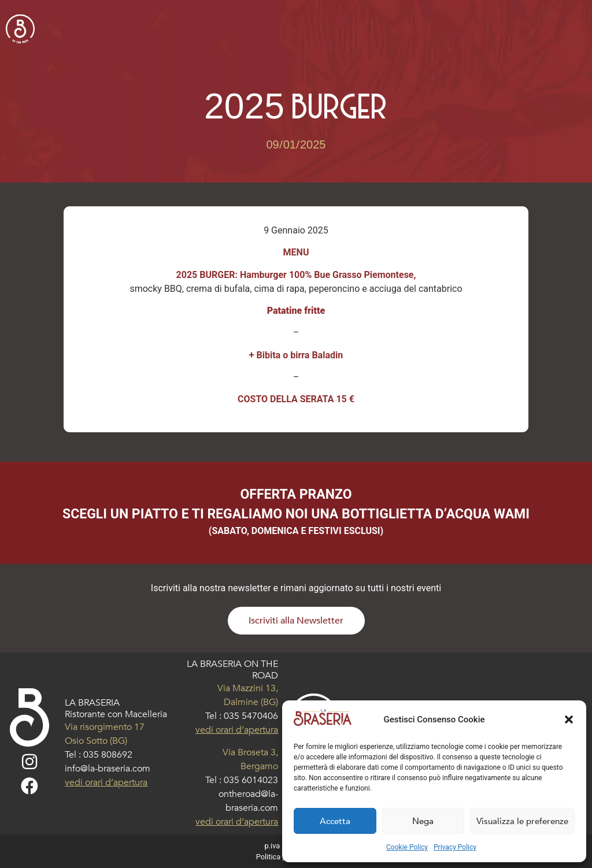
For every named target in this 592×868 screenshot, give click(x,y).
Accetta (335, 821)
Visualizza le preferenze (522, 821)
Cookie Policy (407, 847)
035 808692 (108, 755)
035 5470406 (251, 716)
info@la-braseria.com (108, 769)
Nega (423, 821)
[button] (569, 719)
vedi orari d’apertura (106, 782)
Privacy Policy (455, 847)
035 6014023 (251, 780)
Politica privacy (281, 857)
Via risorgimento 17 (105, 727)
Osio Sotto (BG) (96, 741)
